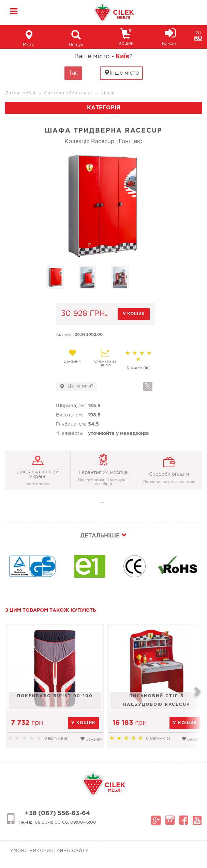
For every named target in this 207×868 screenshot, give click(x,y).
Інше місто (121, 73)
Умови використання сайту (49, 851)
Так (73, 73)
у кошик (134, 314)
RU (198, 33)
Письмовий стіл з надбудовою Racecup (157, 700)
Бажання (72, 356)
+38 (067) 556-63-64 (57, 813)
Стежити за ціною (105, 358)
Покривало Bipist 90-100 (55, 696)
